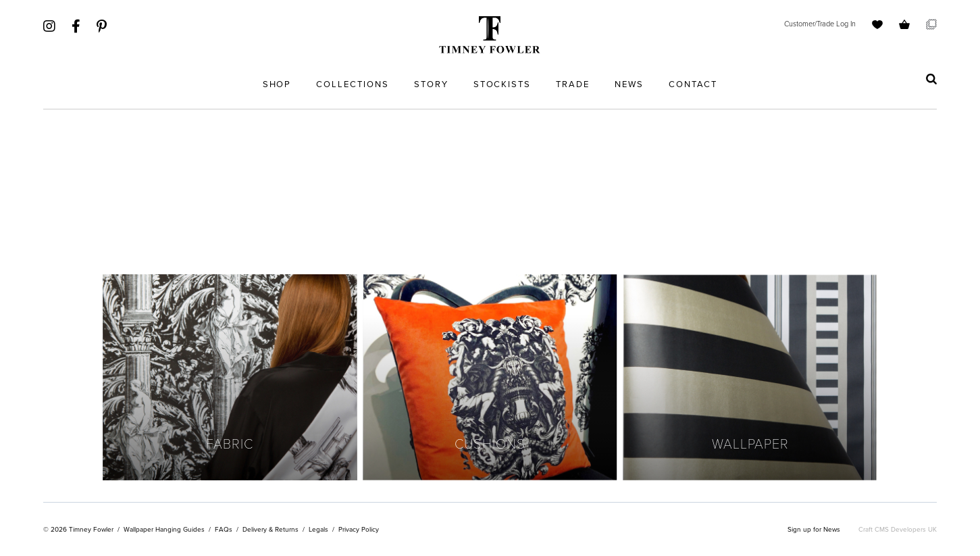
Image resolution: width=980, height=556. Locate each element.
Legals (318, 529)
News (629, 84)
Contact (693, 84)
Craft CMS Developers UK (898, 529)
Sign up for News (814, 529)
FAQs (224, 529)
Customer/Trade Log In (820, 23)
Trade (573, 84)
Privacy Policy (359, 529)
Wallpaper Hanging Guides (164, 529)
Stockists (502, 84)
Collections (352, 84)
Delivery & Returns (270, 529)
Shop (277, 84)
